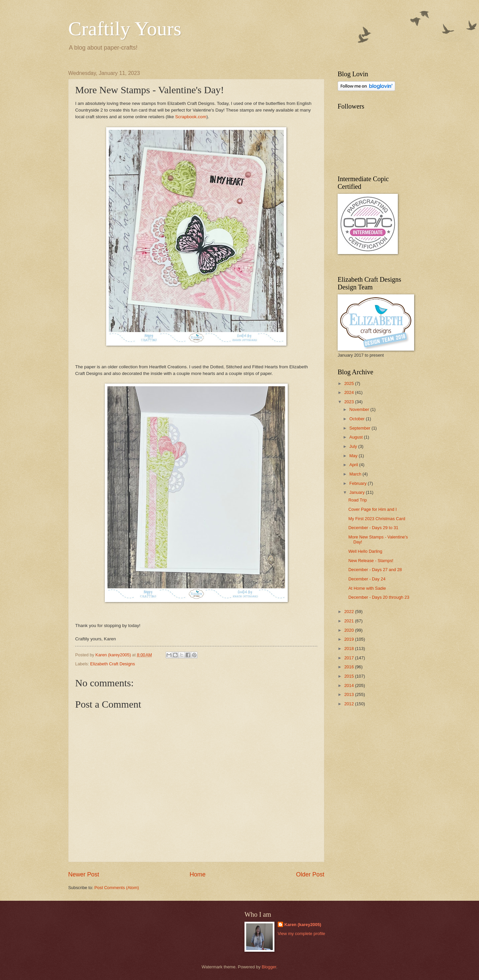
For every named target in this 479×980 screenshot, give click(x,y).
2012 (350, 704)
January (357, 492)
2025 (350, 383)
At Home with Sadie (367, 588)
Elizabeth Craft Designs (113, 664)
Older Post (310, 874)
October (357, 419)
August (357, 437)
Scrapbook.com (191, 117)
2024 (350, 392)
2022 (350, 612)
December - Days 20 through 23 (379, 597)
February (358, 483)
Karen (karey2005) (303, 925)
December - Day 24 (367, 579)
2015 (350, 676)
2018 (350, 649)
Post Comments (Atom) (117, 888)
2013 (350, 694)
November (360, 409)
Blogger (269, 967)
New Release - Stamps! (371, 561)
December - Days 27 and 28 (375, 570)
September (360, 428)
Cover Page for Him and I (372, 509)
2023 (350, 402)
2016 (350, 667)
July (354, 446)
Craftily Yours (125, 29)
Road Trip (358, 500)
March (356, 474)
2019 (350, 639)
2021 (350, 621)
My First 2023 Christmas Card (377, 519)
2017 (350, 658)
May (354, 456)
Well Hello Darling (365, 551)
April (354, 465)
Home (198, 874)
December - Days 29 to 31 (373, 528)
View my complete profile (302, 934)
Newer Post (84, 874)
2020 (350, 630)
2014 (350, 685)
